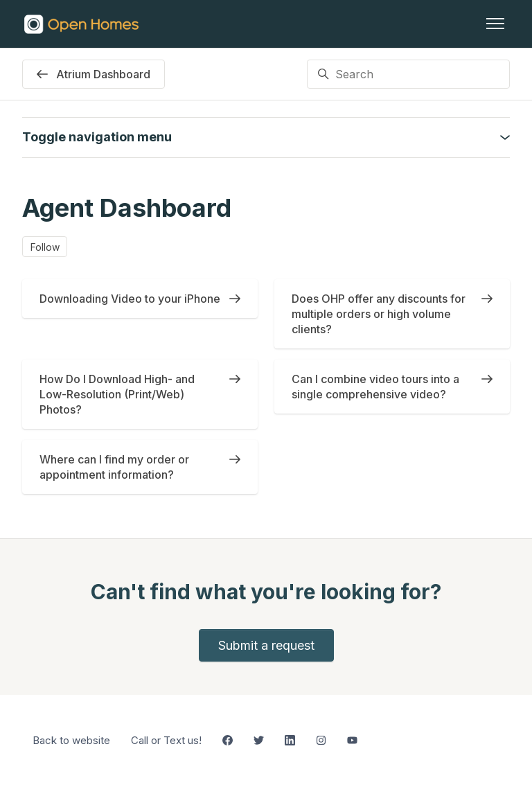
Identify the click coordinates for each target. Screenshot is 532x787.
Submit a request (266, 645)
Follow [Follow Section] (45, 247)
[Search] (408, 74)
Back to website (71, 740)
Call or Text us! (166, 740)
